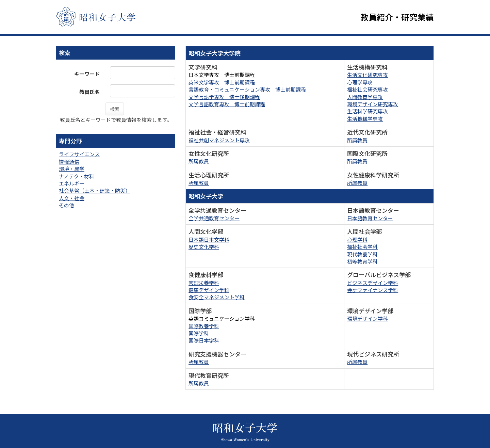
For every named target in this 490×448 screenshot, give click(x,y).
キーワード (87, 74)
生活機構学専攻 (365, 119)
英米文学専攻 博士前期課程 (222, 82)
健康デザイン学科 (209, 290)
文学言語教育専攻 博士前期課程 (227, 104)
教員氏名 (89, 92)
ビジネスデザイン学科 (373, 283)
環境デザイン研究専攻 (373, 104)
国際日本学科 (204, 341)
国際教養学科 (204, 326)
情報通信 (69, 162)
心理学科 (357, 239)
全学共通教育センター (214, 218)
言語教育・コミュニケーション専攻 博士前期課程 (247, 89)
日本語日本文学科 (209, 239)
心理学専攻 (360, 82)
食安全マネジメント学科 (217, 297)
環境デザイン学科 (367, 318)
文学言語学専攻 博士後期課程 (224, 97)
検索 (115, 109)
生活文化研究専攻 (367, 75)
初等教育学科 (362, 261)
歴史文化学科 (204, 247)
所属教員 (357, 140)
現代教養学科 (362, 254)
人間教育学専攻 (365, 97)
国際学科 (199, 333)
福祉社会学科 (362, 247)
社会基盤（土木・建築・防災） (95, 191)
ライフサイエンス (79, 154)
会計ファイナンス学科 (373, 290)
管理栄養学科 (204, 283)
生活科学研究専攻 (367, 111)
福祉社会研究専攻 (367, 89)
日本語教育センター (370, 218)
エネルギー (72, 183)
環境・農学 (72, 169)
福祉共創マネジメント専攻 (219, 140)
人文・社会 (72, 198)
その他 (67, 205)
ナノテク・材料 (77, 176)
